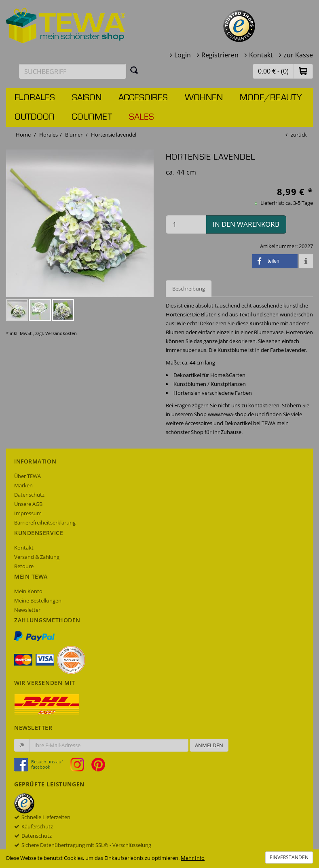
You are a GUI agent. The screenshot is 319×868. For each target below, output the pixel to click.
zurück (299, 135)
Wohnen (204, 98)
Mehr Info (193, 858)
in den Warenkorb (246, 224)
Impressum (28, 513)
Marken (23, 485)
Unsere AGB (28, 504)
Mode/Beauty (271, 98)
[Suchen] (134, 70)
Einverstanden (289, 857)
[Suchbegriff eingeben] (73, 71)
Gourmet (92, 117)
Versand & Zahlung (37, 557)
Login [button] (183, 55)
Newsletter (27, 610)
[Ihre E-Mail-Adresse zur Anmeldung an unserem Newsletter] (109, 745)
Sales (142, 117)
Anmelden (209, 745)
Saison (87, 98)
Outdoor (35, 117)
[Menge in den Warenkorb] (186, 224)
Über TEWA (27, 476)
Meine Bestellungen (38, 600)
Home (23, 135)
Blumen (74, 135)
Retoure (24, 566)
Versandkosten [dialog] (61, 333)
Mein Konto (28, 591)
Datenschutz (29, 495)
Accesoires (143, 98)
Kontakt (261, 55)
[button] (303, 71)
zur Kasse (298, 55)
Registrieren (220, 55)
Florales (35, 98)
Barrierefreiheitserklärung (45, 522)
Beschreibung (189, 289)
